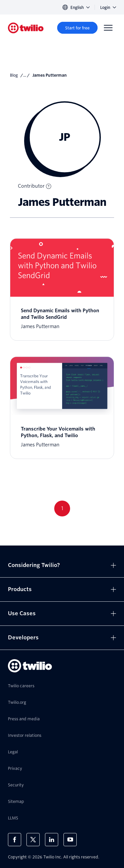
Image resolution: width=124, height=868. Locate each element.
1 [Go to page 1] (62, 508)
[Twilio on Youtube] (70, 840)
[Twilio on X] (33, 840)
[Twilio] (26, 28)
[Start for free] (77, 28)
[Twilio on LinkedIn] (52, 840)
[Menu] (108, 28)
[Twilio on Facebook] (15, 840)
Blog (14, 75)
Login (108, 7)
